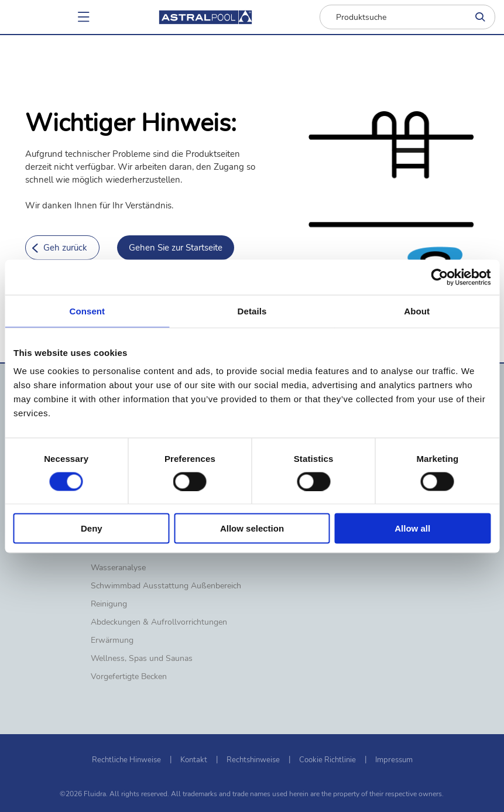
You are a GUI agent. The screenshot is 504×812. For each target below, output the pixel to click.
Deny (92, 528)
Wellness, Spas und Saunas (142, 659)
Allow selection (252, 528)
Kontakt (194, 760)
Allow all (412, 528)
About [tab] (417, 311)
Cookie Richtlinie (328, 760)
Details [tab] (252, 311)
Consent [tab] (87, 311)
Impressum (394, 760)
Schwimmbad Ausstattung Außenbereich (166, 586)
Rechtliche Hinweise (126, 760)
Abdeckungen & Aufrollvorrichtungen (159, 622)
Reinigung (109, 604)
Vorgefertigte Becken (129, 677)
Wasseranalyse (118, 568)
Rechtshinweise (253, 760)
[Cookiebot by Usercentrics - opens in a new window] (439, 277)
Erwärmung (112, 640)
